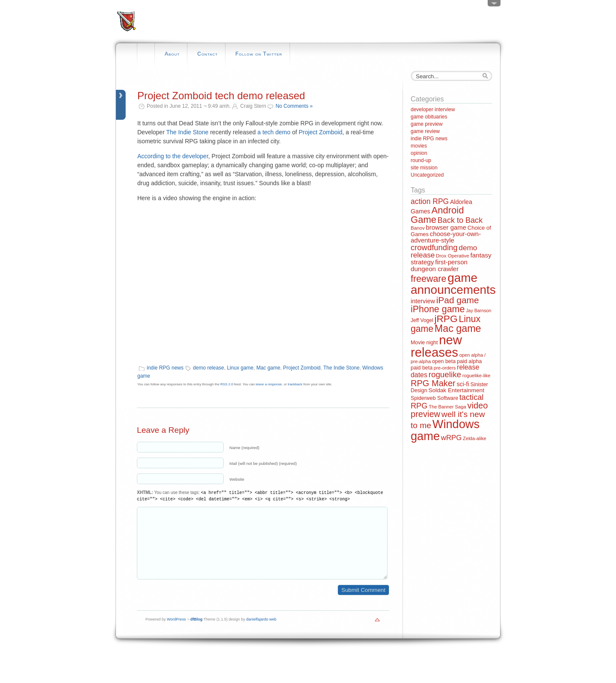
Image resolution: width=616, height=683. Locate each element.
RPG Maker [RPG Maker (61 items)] (433, 383)
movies (419, 146)
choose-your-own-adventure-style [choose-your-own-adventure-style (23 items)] (446, 237)
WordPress (176, 632)
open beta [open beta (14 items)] (444, 361)
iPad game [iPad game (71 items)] (458, 300)
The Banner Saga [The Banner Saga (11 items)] (447, 407)
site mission (424, 168)
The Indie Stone (187, 132)
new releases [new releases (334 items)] (436, 346)
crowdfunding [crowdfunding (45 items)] (434, 247)
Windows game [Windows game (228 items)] (445, 430)
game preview (427, 124)
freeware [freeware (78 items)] (428, 279)
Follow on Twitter (259, 54)
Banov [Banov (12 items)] (418, 228)
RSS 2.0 (227, 384)
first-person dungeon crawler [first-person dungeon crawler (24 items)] (439, 265)
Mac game (268, 368)
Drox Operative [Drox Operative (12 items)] (453, 256)
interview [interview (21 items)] (423, 301)
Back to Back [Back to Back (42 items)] (460, 220)
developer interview (433, 109)
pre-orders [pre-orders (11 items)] (445, 368)
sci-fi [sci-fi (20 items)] (463, 384)
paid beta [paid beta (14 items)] (422, 368)
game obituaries (429, 117)
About (172, 54)
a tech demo (274, 132)
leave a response (269, 384)
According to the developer (173, 156)
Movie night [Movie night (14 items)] (424, 343)
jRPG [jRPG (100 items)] (446, 319)
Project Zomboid (320, 132)
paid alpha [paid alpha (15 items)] (469, 361)
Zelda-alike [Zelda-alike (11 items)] (475, 438)
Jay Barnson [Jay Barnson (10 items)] (478, 310)
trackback (295, 384)
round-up (421, 160)
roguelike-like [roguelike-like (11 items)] (477, 376)
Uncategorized (427, 175)
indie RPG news (165, 368)
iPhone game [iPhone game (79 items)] (438, 309)
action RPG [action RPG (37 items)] (430, 201)
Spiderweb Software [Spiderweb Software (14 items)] (434, 398)
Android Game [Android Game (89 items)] (437, 215)
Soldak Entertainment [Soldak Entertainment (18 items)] (456, 390)
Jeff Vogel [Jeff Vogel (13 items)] (422, 320)
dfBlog (197, 632)
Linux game (240, 368)
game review (425, 131)
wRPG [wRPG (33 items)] (452, 438)
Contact (207, 54)
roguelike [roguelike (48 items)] (445, 374)
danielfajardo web (262, 632)
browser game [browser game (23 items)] (446, 227)
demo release (209, 368)
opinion (419, 153)
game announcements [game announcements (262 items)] (453, 284)
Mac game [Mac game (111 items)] (458, 328)
